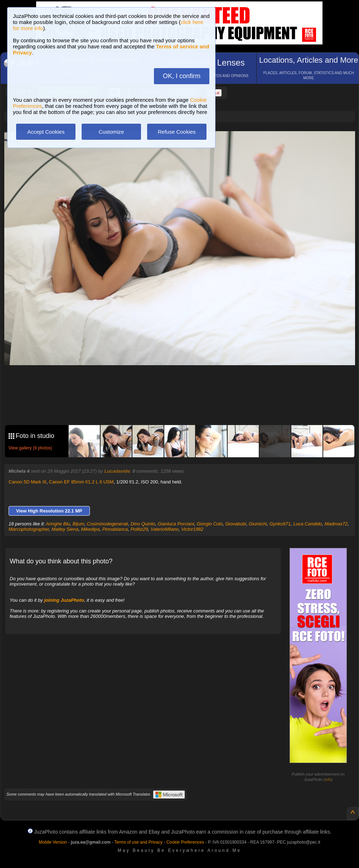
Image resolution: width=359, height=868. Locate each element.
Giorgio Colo (210, 524)
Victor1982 (192, 529)
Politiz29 (139, 529)
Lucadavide (117, 471)
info (328, 779)
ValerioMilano (165, 529)
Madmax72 (336, 524)
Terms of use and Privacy (138, 842)
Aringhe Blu (58, 524)
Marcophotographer (29, 529)
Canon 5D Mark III (28, 482)
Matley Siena (65, 529)
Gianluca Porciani (176, 524)
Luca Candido (307, 524)
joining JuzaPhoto (64, 600)
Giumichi (258, 524)
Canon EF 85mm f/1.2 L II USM (81, 482)
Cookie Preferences (185, 842)
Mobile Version (53, 842)
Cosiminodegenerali (108, 524)
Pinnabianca (115, 529)
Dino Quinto (143, 524)
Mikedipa (90, 529)
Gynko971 (280, 524)
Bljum (79, 524)
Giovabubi (236, 524)
